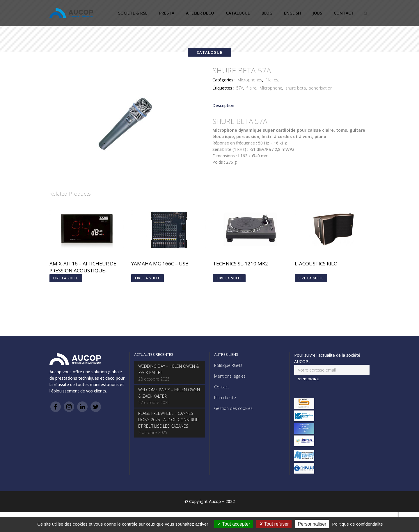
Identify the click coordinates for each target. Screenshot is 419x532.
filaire (251, 88)
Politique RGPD (228, 365)
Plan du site (225, 398)
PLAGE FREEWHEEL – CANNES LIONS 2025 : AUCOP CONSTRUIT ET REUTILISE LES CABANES (169, 420)
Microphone (271, 88)
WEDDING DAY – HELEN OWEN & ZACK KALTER (169, 369)
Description (223, 105)
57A (240, 88)
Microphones (250, 80)
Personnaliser (312, 524)
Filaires (272, 80)
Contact (222, 387)
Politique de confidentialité (358, 524)
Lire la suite (66, 278)
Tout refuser (274, 524)
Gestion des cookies (233, 408)
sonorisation (321, 88)
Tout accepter (234, 524)
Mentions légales (230, 376)
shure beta (296, 88)
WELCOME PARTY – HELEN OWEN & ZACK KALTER (169, 393)
